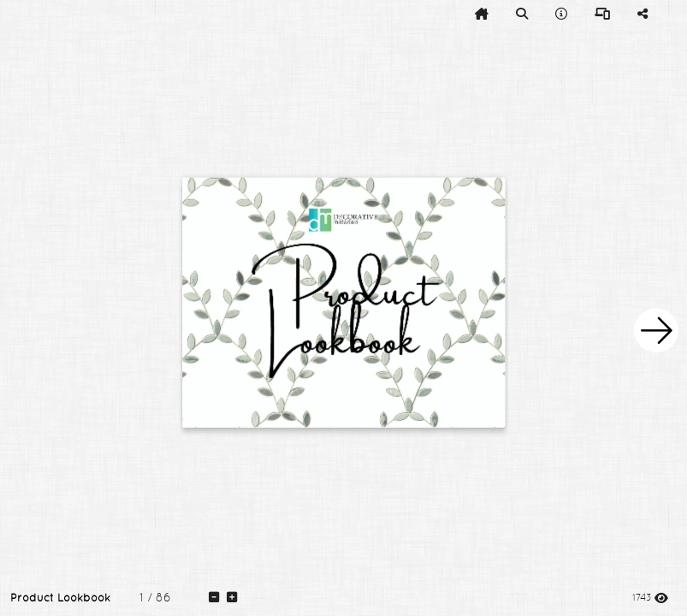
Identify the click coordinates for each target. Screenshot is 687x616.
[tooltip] (482, 14)
